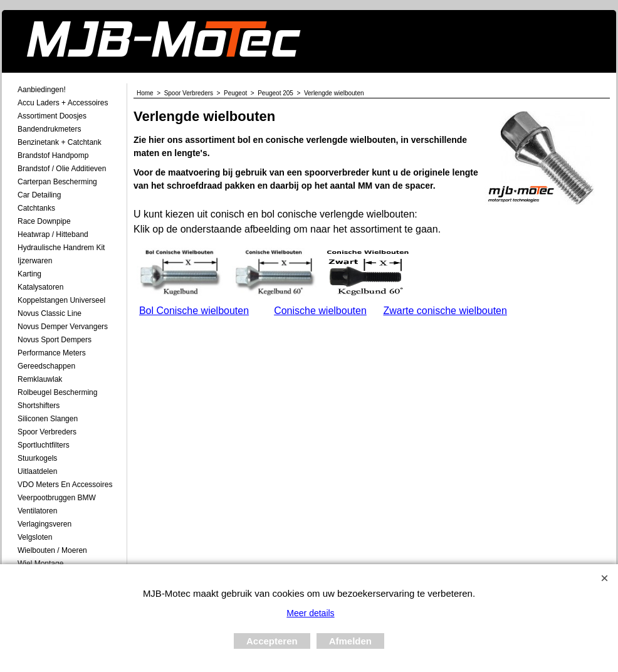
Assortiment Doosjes (52, 116)
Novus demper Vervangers (63, 327)
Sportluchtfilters (44, 445)
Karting (29, 274)
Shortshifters (39, 406)
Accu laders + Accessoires (63, 103)
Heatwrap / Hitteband (53, 234)
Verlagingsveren (45, 524)
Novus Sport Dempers (55, 340)
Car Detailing (39, 195)
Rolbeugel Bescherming (57, 392)
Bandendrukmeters (49, 129)
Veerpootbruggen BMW (57, 498)
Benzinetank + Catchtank (60, 142)
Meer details (310, 613)
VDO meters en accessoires (65, 485)
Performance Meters (52, 353)
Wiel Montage (40, 564)
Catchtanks (36, 208)
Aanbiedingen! (42, 90)
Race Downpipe (44, 221)
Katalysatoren (40, 287)
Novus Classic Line (50, 313)
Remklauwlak (40, 379)
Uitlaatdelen (37, 471)
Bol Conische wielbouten (194, 311)
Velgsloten (35, 537)
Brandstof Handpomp (53, 155)
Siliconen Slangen (48, 419)
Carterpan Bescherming (57, 182)
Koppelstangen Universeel (61, 300)
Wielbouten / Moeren (52, 550)
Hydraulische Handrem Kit (61, 248)
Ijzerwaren (35, 261)
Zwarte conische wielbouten (445, 311)
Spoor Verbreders (47, 432)
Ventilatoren (37, 511)
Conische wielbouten (320, 311)
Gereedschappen (46, 366)
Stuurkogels (37, 458)
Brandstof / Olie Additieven (62, 169)
